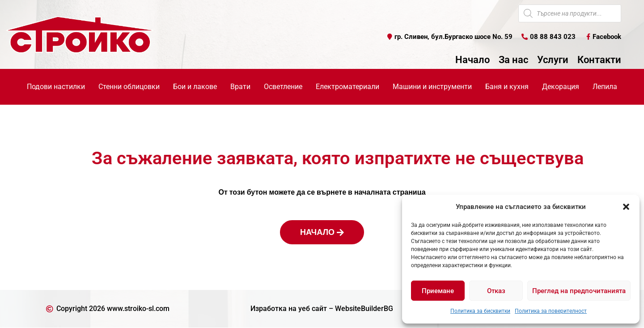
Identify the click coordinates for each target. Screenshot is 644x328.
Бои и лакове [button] (195, 87)
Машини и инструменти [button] (432, 87)
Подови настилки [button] (56, 87)
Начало (472, 60)
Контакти (599, 60)
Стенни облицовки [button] (129, 87)
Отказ (496, 291)
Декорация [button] (561, 87)
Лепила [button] (605, 87)
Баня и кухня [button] (507, 87)
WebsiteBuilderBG (364, 309)
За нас (513, 60)
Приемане (438, 291)
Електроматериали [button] (347, 87)
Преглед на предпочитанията (579, 291)
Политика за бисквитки (480, 311)
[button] (626, 207)
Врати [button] (240, 87)
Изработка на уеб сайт (289, 309)
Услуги (553, 60)
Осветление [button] (283, 87)
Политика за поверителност (551, 311)
